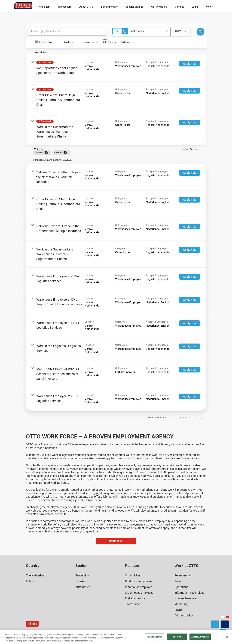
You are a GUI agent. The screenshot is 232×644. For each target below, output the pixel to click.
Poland (30, 581)
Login (195, 7)
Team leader (133, 604)
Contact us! (116, 541)
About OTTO (86, 7)
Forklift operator (135, 598)
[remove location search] (167, 31)
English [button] (211, 7)
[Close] (227, 637)
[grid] (111, 153)
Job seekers (64, 7)
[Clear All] (65, 153)
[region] (116, 637)
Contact (179, 7)
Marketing (181, 604)
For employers (109, 7)
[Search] (200, 32)
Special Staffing (134, 7)
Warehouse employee (139, 587)
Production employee (138, 581)
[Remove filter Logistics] (46, 153)
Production (82, 575)
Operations (181, 587)
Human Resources (186, 598)
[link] (116, 68)
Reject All (177, 637)
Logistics (81, 581)
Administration (184, 615)
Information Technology (189, 593)
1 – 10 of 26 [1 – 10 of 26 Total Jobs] (182, 417)
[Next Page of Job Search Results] (202, 417)
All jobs (32, 624)
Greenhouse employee (139, 593)
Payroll (179, 610)
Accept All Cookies (200, 637)
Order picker (133, 575)
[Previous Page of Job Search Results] (195, 417)
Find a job (44, 7)
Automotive (83, 587)
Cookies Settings (154, 637)
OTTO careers (159, 7)
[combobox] (67, 31)
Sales (178, 581)
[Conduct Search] (200, 32)
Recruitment (182, 575)
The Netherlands (36, 575)
